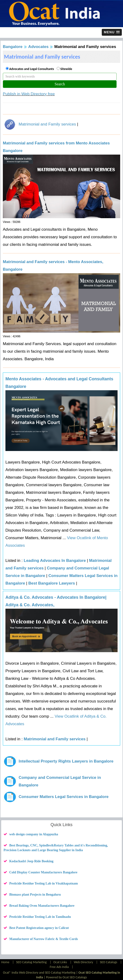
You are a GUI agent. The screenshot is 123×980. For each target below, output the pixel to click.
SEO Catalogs (108, 962)
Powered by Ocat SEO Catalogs (66, 977)
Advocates (38, 47)
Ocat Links (60, 962)
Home (6, 962)
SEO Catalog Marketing (31, 962)
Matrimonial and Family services (47, 124)
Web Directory (83, 962)
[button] (112, 32)
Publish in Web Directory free (29, 94)
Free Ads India (59, 967)
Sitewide (66, 69)
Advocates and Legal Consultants (32, 69)
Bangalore (13, 47)
